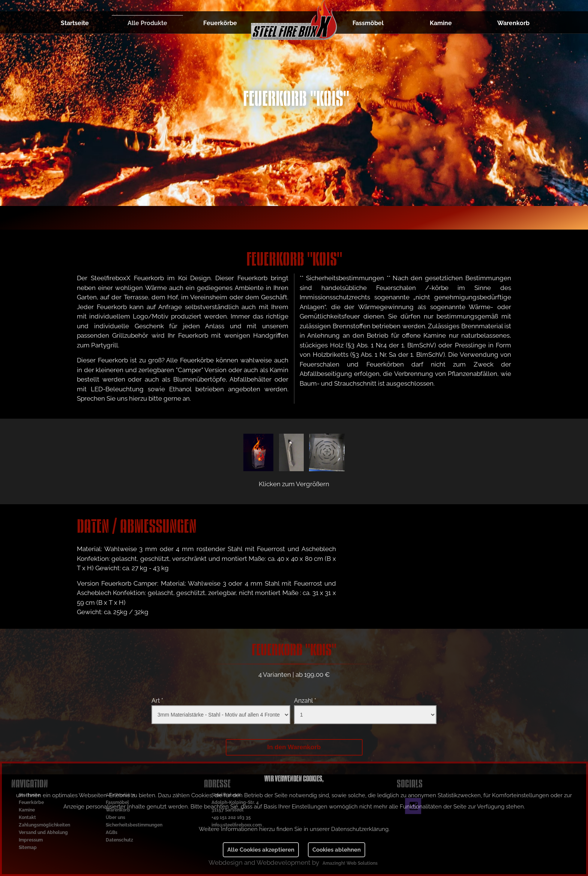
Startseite (75, 23)
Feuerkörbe (220, 23)
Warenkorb (513, 23)
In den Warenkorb (294, 747)
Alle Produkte (147, 23)
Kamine (441, 23)
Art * (157, 701)
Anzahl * (305, 701)
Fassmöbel (368, 23)
